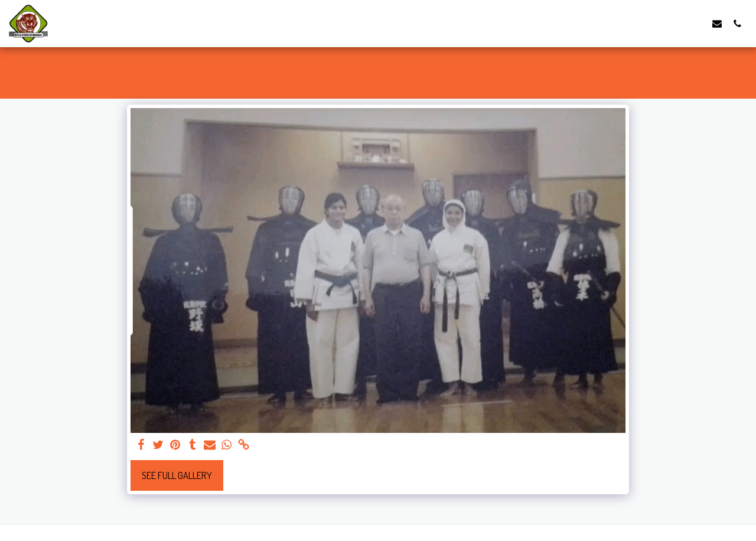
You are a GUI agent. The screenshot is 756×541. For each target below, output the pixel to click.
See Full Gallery (177, 475)
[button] (717, 23)
